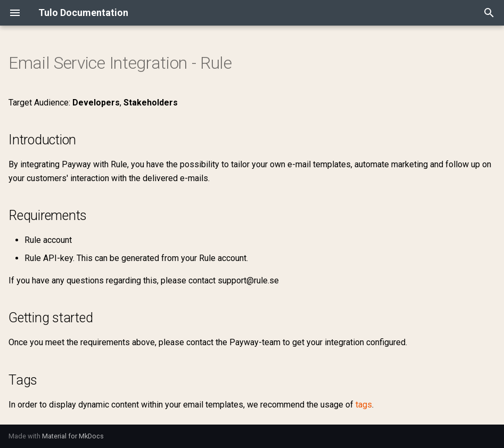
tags (364, 405)
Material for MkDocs (73, 436)
